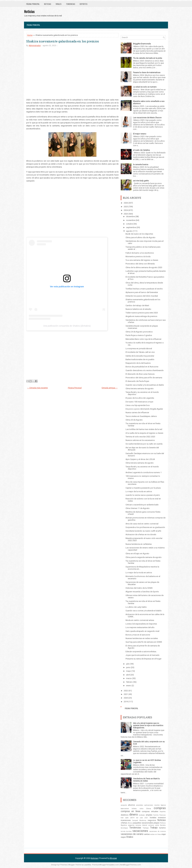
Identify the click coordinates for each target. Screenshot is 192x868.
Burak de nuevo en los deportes (139, 234)
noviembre (131, 220)
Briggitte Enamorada (142, 44)
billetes (134, 809)
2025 (126, 207)
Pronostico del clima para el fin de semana (144, 378)
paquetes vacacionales (143, 823)
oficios (130, 823)
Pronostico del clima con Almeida (140, 264)
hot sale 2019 (128, 818)
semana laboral (141, 825)
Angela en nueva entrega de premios (141, 316)
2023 (126, 214)
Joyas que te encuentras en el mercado (142, 655)
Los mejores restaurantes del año (140, 627)
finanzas (163, 815)
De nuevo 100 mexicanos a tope (139, 402)
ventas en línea (155, 834)
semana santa (154, 825)
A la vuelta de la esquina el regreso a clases (144, 433)
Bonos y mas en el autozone (138, 635)
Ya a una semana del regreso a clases (142, 260)
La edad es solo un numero (145, 87)
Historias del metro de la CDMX (139, 588)
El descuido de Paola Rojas (137, 381)
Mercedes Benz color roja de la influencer (143, 339)
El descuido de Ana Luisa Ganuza (140, 374)
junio (128, 667)
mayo (129, 671)
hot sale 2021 (142, 818)
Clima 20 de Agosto (134, 420)
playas (156, 823)
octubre (130, 224)
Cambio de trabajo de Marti (137, 305)
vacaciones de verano (132, 834)
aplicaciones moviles (152, 805)
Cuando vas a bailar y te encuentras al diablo (145, 385)
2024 (126, 210)
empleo (149, 815)
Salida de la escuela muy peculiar (140, 356)
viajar (163, 834)
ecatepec (142, 815)
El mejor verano (140, 134)
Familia (156, 815)
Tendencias (71, 4)
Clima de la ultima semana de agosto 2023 (144, 267)
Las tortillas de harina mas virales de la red (144, 429)
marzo (129, 678)
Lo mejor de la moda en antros (139, 491)
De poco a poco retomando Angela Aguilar (144, 409)
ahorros (131, 805)
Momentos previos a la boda (138, 256)
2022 (126, 691)
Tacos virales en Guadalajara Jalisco (141, 416)
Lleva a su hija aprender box (138, 405)
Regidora (124, 825)
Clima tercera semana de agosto (140, 389)
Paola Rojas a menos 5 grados (139, 335)
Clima (148, 809)
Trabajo (154, 828)
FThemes (63, 865)
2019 (126, 702)
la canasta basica (141, 164)
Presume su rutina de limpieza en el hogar (143, 659)
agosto (129, 231)
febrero (129, 682)
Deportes (84, 4)
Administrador (35, 46)
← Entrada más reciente (37, 388)
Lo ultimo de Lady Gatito (136, 607)
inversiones (126, 820)
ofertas (124, 823)
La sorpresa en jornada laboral (139, 349)
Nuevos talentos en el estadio (138, 309)
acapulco (124, 805)
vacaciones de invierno (157, 831)
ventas (147, 834)
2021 (126, 694)
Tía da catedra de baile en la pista (148, 58)
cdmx (142, 809)
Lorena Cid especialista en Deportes (141, 624)
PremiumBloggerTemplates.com (106, 865)
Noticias (48, 4)
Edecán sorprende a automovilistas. (141, 652)
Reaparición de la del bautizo (138, 363)
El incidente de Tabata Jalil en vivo (140, 352)
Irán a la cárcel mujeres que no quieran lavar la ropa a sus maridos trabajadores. (148, 725)
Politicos (163, 823)
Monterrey (143, 820)
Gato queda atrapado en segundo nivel (142, 631)
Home (30, 35)
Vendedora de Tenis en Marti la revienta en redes (146, 780)
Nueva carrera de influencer (137, 412)
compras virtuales (150, 811)
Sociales (163, 825)
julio (128, 664)
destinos (125, 815)
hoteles (153, 818)
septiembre (131, 227)
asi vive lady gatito (141, 181)
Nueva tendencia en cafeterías (139, 544)
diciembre (130, 216)
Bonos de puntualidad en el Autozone (142, 367)
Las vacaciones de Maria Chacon (147, 118)
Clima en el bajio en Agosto (137, 554)
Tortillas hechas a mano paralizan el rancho (144, 289)
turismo (162, 828)
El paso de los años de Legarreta (140, 398)
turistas (129, 831)
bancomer (125, 809)
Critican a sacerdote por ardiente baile (142, 505)
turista (123, 831)
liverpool (135, 820)
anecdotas (140, 805)
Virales (59, 4)
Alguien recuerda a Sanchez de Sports (142, 592)
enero (129, 686)
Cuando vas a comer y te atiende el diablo (144, 611)
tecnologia (124, 828)
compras (160, 808)
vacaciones (140, 831)
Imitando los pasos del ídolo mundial (142, 296)
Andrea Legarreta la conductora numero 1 (144, 472)
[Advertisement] (72, 72)
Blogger (113, 858)
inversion (162, 818)
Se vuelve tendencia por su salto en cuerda (144, 444)
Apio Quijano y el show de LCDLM (140, 459)
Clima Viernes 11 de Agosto (138, 508)
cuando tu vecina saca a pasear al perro (143, 495)
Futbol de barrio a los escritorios (140, 253)
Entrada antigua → (110, 388)
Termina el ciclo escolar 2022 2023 (140, 437)
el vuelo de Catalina (141, 150)
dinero (134, 814)
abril (128, 675)
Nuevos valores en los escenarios (140, 440)
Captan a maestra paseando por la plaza (143, 488)
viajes (123, 837)
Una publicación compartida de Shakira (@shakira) (67, 326)
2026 (126, 203)
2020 (126, 698)
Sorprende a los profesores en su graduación (145, 527)
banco (163, 805)
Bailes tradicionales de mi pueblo (140, 359)
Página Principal (33, 4)
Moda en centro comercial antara (140, 620)
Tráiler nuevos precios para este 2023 (142, 313)
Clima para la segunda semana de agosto (144, 557)
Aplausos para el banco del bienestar (142, 292)
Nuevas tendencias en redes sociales (142, 638)
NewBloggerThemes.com (130, 865)
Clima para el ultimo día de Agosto (140, 237)
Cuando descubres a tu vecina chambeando (145, 370)
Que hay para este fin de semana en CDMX (144, 642)
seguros (131, 825)
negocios (152, 820)
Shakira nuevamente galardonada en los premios (63, 41)
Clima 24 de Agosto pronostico (139, 332)
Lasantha (87, 865)
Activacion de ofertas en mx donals (141, 534)
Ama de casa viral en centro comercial (142, 524)
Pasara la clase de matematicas (147, 72)
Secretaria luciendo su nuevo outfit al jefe (143, 531)
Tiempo (146, 828)
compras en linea (130, 811)
